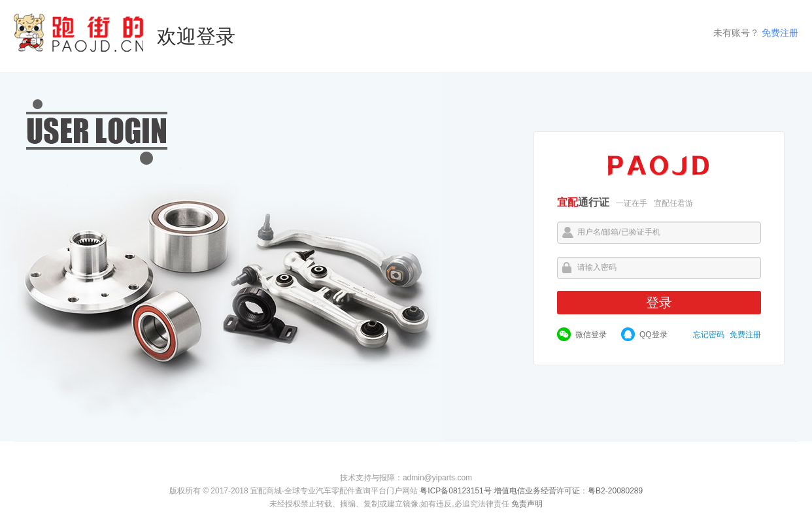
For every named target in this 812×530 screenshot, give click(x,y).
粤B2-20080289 (615, 491)
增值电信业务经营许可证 (537, 491)
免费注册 (780, 33)
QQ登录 (653, 335)
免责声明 (527, 504)
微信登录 (591, 335)
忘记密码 (709, 335)
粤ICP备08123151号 (455, 491)
